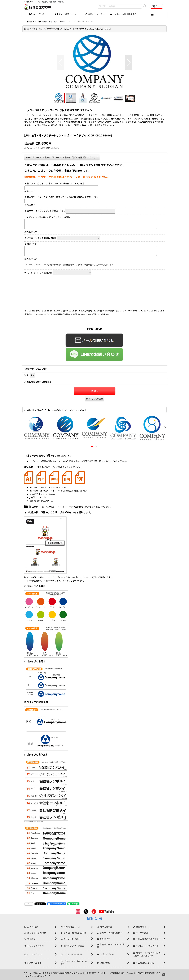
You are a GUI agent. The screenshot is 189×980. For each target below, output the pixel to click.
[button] (152, 15)
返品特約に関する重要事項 (38, 382)
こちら (47, 976)
